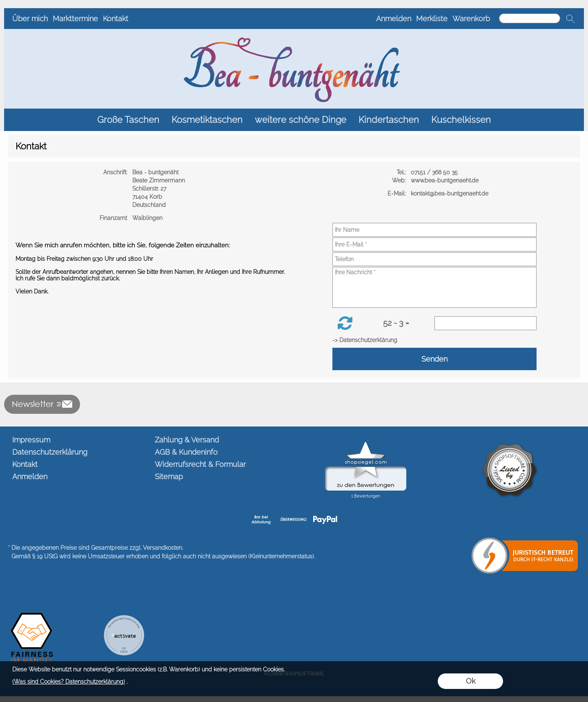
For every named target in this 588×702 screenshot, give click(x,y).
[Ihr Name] (434, 230)
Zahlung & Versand (187, 440)
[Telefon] (434, 259)
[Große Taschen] (128, 120)
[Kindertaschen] (389, 120)
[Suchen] (530, 18)
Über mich (30, 19)
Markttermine (75, 19)
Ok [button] (471, 681)
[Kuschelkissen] (461, 120)
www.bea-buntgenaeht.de (445, 180)
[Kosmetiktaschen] (207, 120)
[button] (570, 19)
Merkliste (432, 19)
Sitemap (169, 477)
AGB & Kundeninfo (186, 452)
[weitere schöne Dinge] (301, 120)
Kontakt (116, 19)
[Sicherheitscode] (486, 323)
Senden (434, 359)
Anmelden (394, 19)
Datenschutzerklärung (50, 452)
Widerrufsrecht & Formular (200, 464)
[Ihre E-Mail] (434, 244)
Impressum (31, 440)
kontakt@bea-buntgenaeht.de (450, 193)
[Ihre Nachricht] (434, 287)
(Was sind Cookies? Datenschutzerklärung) (69, 682)
